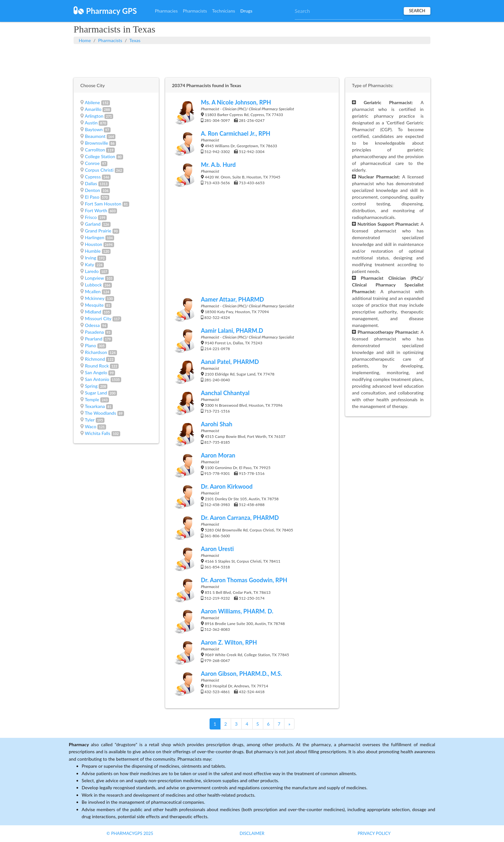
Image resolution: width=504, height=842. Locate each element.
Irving (90, 258)
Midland (93, 312)
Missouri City (98, 318)
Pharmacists (195, 11)
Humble (93, 251)
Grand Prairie (98, 231)
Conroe (92, 163)
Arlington (94, 116)
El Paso (92, 197)
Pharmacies (166, 11)
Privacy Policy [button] (374, 833)
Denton (92, 190)
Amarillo (93, 109)
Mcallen (93, 291)
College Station (100, 156)
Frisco (91, 217)
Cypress (93, 177)
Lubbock (93, 285)
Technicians (224, 11)
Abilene (92, 102)
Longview (94, 278)
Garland (93, 224)
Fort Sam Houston (103, 204)
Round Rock (97, 366)
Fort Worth (96, 210)
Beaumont (95, 136)
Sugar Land (96, 393)
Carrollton (95, 150)
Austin (91, 123)
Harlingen (94, 237)
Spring (91, 386)
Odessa (92, 325)
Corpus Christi (99, 170)
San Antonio (97, 379)
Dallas (91, 183)
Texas (135, 40)
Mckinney (94, 298)
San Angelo (96, 372)
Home (85, 40)
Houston (94, 244)
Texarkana (95, 406)
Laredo (92, 271)
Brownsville (96, 143)
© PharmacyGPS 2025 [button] (130, 833)
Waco (91, 426)
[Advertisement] (252, 60)
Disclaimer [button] (252, 833)
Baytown (94, 129)
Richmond (95, 359)
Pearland (94, 339)
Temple (92, 399)
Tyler (90, 420)
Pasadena (94, 332)
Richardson (96, 352)
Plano (90, 345)
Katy (89, 264)
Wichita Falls (98, 433)
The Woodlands (100, 413)
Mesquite (94, 305)
